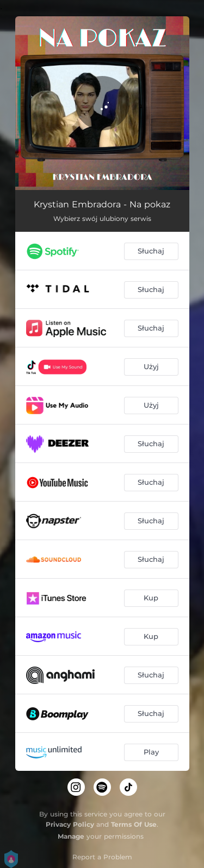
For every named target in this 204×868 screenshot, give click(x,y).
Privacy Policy (70, 824)
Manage (71, 836)
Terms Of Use (134, 824)
